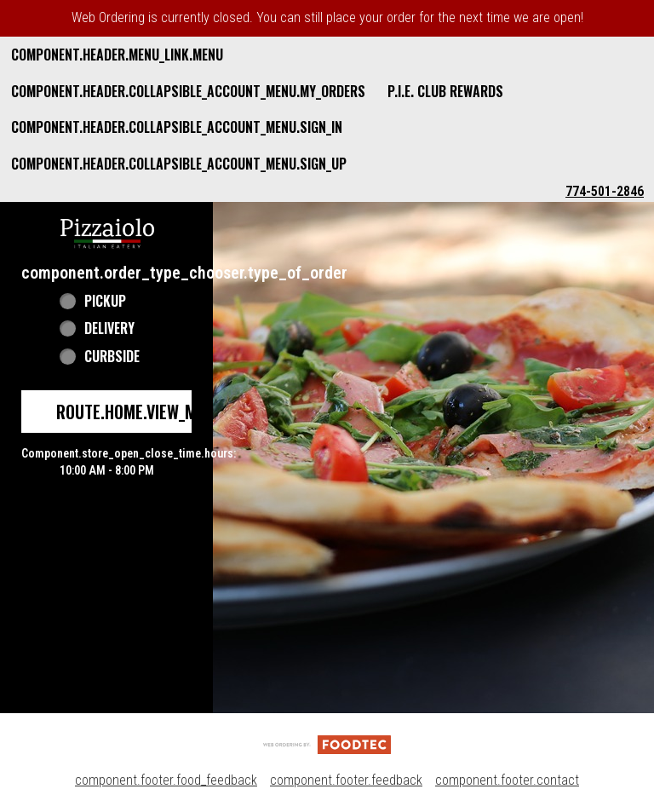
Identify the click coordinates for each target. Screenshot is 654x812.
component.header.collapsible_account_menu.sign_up (179, 164)
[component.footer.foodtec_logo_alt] (327, 743)
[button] (107, 232)
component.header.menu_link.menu (117, 55)
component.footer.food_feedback (166, 780)
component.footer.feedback (346, 780)
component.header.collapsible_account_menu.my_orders (188, 91)
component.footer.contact (507, 780)
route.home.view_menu (140, 412)
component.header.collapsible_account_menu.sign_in (177, 127)
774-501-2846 (605, 191)
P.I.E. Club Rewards (445, 91)
